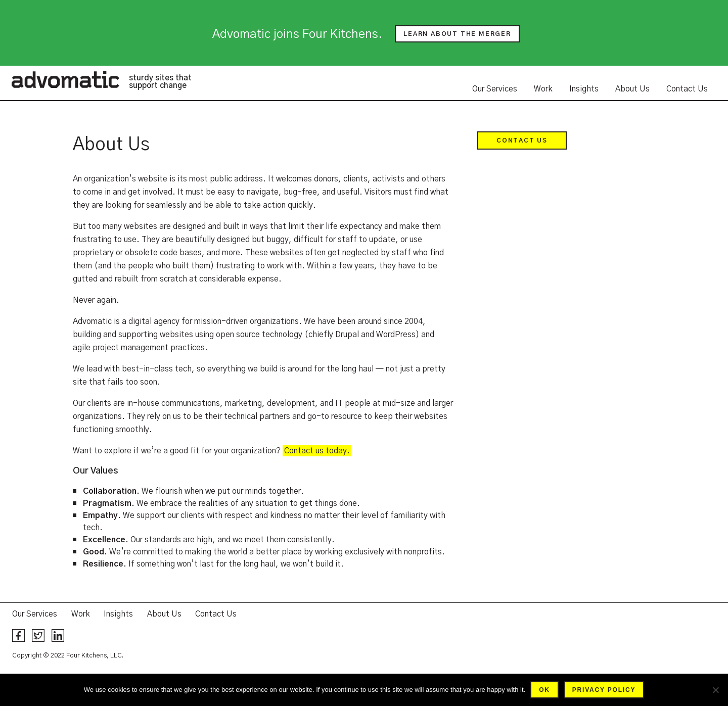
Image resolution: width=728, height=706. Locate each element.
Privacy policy (604, 690)
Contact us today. (317, 451)
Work (543, 89)
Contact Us (687, 89)
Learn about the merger (457, 34)
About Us (632, 89)
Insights (584, 89)
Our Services (495, 89)
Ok (544, 690)
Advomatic (65, 79)
